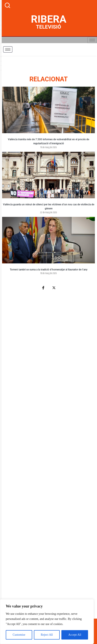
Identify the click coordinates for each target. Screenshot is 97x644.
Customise (19, 635)
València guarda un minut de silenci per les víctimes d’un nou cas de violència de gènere (49, 207)
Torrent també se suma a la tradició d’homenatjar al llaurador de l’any (49, 270)
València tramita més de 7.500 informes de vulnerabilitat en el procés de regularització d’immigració (48, 142)
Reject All (47, 635)
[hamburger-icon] (92, 40)
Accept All (75, 635)
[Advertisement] (48, 457)
